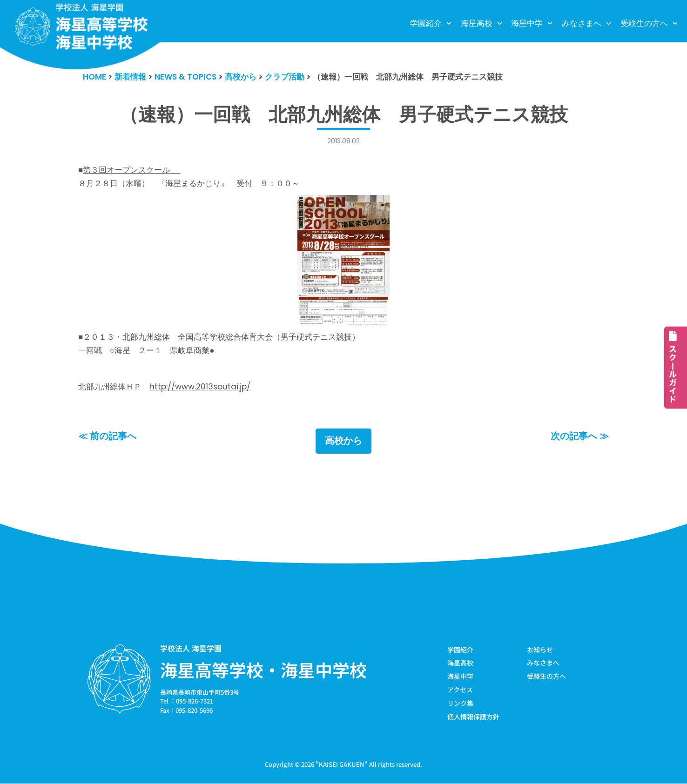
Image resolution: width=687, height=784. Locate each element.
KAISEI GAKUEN (342, 765)
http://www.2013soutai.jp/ (200, 387)
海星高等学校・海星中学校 (263, 670)
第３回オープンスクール (131, 170)
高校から (343, 441)
